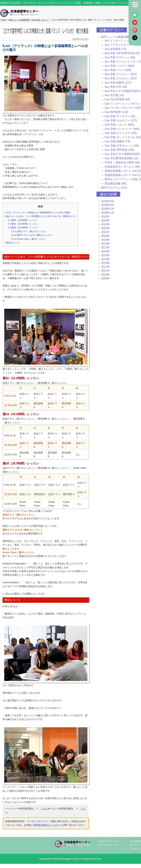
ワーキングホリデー (109, 845)
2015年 (106, 255)
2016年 (106, 251)
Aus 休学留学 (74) (115, 49)
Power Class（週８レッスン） (29, 239)
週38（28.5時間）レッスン (23, 228)
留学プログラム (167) (114, 188)
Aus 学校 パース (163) (118, 70)
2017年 (106, 248)
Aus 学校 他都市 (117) (118, 83)
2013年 (106, 263)
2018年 (106, 244)
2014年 (106, 259)
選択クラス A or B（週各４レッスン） (33, 235)
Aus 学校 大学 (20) (116, 87)
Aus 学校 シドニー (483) (119, 66)
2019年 (106, 240)
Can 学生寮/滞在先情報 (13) (121, 158)
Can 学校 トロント (40, 20)
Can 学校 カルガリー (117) (121, 120)
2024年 (106, 220)
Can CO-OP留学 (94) (117, 99)
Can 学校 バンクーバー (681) (122, 129)
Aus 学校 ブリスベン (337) (121, 74)
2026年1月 (108, 213)
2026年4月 (108, 201)
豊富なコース (12, 243)
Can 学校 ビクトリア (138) (121, 133)
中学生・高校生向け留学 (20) (122, 162)
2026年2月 (108, 209)
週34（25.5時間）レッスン (23, 224)
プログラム (135, 849)
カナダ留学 (135, 841)
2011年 (106, 271)
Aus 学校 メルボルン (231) (121, 78)
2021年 (106, 232)
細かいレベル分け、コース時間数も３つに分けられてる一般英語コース (40, 216)
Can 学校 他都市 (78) (117, 141)
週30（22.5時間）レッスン (23, 220)
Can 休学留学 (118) (116, 112)
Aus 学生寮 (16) (114, 95)
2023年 (106, 224)
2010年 (106, 275)
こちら (44, 808)
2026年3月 (108, 205)
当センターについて (109, 841)
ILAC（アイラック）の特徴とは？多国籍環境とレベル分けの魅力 (37, 213)
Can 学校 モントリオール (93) (123, 137)
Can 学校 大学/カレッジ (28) (122, 146)
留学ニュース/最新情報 (19, 20)
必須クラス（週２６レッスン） (29, 231)
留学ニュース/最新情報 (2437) (119, 37)
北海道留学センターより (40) (122, 167)
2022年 (106, 228)
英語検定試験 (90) (115, 183)
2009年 (106, 278)
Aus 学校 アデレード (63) (120, 57)
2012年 (106, 267)
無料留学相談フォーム (45, 825)
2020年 (106, 236)
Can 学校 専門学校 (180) (119, 150)
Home (4, 20)
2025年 (106, 217)
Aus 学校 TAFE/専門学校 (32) (122, 53)
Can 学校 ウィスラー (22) (120, 116)
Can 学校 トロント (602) (119, 125)
